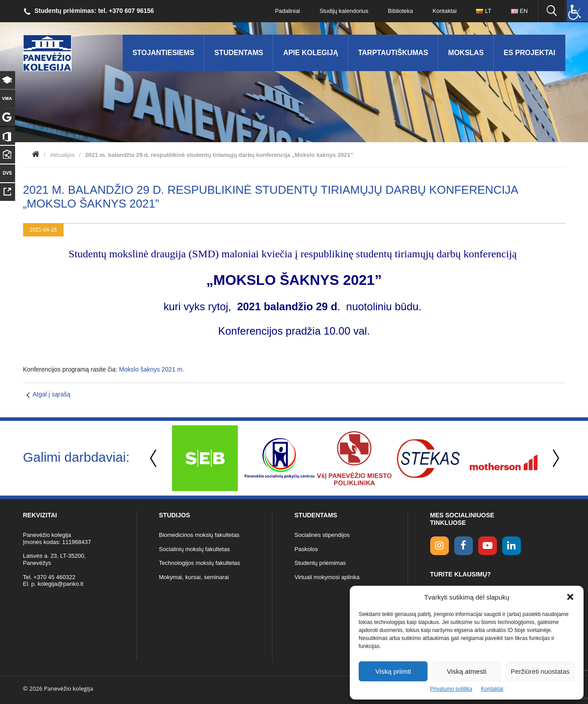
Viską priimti (393, 671)
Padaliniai (288, 11)
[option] (205, 458)
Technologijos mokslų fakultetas (200, 563)
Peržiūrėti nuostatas (540, 671)
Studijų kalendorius (344, 11)
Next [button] (554, 458)
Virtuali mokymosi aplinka (327, 577)
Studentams (239, 53)
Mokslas (466, 53)
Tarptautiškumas (393, 53)
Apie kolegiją (311, 53)
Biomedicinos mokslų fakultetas (199, 535)
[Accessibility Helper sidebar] (577, 11)
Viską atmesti (467, 671)
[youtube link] (488, 546)
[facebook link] (464, 546)
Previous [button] (154, 458)
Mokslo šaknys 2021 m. (152, 369)
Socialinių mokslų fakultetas (195, 549)
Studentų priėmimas (320, 563)
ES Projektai (529, 53)
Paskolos (306, 549)
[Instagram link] (440, 546)
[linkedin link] (512, 546)
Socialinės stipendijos (322, 535)
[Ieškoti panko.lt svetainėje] (552, 11)
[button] (570, 597)
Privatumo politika (451, 689)
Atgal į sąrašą (52, 394)
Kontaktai (492, 689)
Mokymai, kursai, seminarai (194, 577)
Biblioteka (400, 11)
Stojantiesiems (163, 53)
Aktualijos (62, 155)
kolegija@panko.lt (61, 584)
